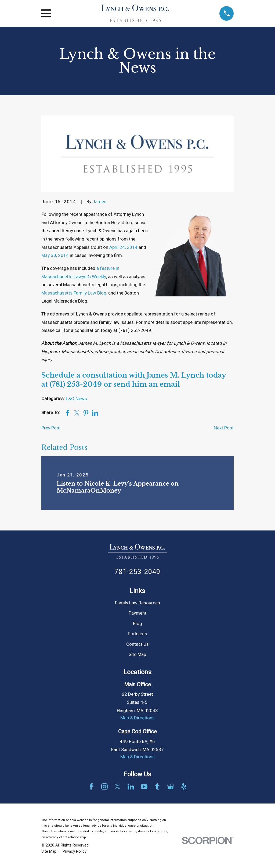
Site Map (137, 654)
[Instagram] (104, 787)
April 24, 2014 (123, 247)
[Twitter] (118, 787)
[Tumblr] (157, 787)
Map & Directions (137, 718)
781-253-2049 (137, 572)
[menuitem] (49, 852)
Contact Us (137, 644)
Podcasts (137, 634)
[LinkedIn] (131, 787)
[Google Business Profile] (171, 787)
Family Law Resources (137, 603)
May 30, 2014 (55, 255)
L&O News (76, 399)
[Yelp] (184, 787)
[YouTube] (144, 787)
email (170, 384)
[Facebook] (91, 787)
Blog (137, 624)
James (99, 202)
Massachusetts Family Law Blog (74, 293)
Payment (137, 613)
